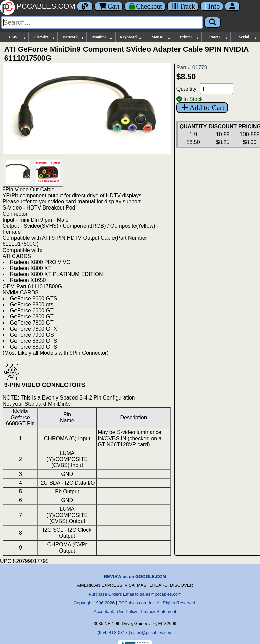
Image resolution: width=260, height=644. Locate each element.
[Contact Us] (212, 6)
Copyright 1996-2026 (94, 603)
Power (219, 37)
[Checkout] (145, 6)
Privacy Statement (159, 612)
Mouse (161, 37)
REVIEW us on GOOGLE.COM (135, 577)
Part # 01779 (192, 67)
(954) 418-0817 (113, 632)
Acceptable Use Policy (115, 612)
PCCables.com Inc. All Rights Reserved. (157, 603)
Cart (109, 6)
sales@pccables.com (152, 632)
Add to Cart (202, 107)
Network (74, 37)
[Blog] (85, 6)
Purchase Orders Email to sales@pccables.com (135, 594)
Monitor (103, 37)
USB (18, 37)
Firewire (45, 37)
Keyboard (131, 37)
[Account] (232, 6)
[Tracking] (183, 6)
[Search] (102, 22)
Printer (190, 37)
